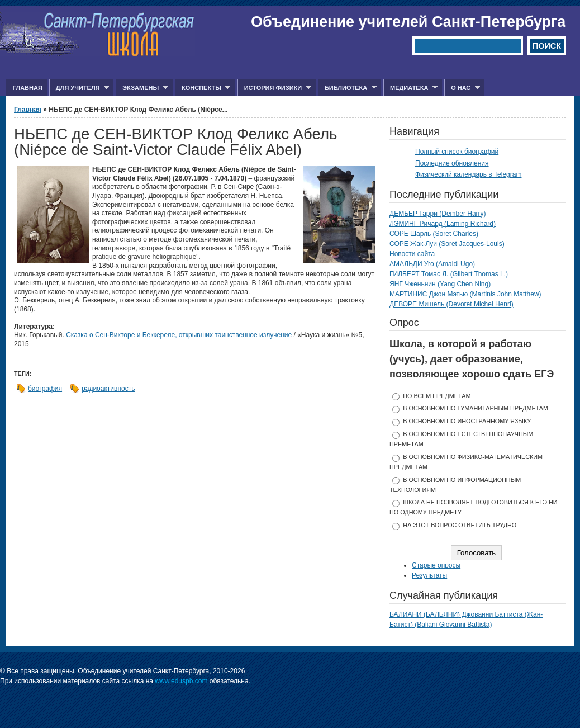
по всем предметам (437, 396)
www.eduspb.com (181, 681)
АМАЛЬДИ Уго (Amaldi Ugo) (432, 264)
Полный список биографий (457, 152)
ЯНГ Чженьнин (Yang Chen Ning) (440, 284)
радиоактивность (108, 389)
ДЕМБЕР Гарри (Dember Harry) (438, 214)
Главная (27, 88)
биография (45, 389)
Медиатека (410, 88)
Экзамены (142, 88)
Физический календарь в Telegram (468, 174)
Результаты (429, 575)
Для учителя (79, 88)
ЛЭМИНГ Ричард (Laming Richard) (443, 224)
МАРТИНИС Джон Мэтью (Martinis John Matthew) (465, 294)
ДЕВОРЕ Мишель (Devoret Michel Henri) (451, 304)
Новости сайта (412, 254)
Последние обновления (452, 163)
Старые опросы (436, 565)
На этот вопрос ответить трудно (460, 525)
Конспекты (203, 88)
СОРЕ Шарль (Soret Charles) (434, 234)
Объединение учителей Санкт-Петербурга (408, 22)
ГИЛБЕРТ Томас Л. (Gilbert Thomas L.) (449, 274)
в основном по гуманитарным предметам (476, 408)
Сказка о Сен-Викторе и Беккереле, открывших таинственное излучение (179, 335)
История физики (274, 88)
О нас (462, 88)
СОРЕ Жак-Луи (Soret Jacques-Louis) (447, 244)
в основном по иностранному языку (467, 421)
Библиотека (347, 88)
